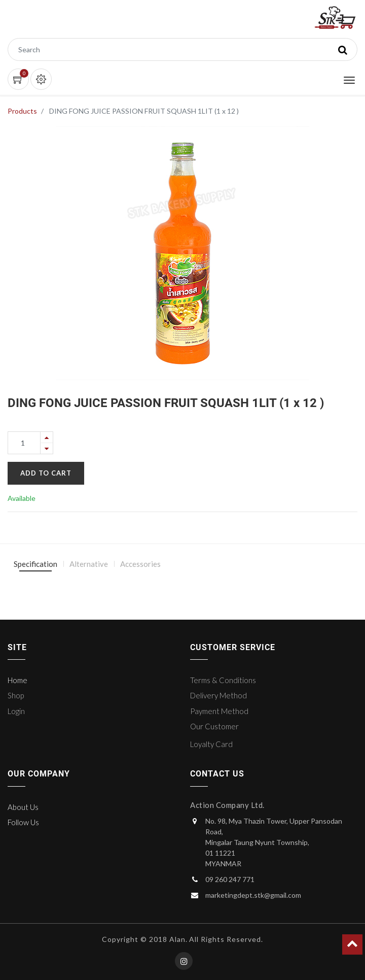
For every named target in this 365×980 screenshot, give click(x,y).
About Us (23, 807)
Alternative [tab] (89, 564)
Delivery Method (218, 695)
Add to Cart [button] (46, 473)
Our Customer (214, 726)
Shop (16, 695)
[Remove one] (47, 448)
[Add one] (47, 437)
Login (16, 711)
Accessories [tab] (140, 564)
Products (22, 111)
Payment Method (219, 711)
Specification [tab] (35, 564)
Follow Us (23, 822)
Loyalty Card (211, 744)
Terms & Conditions (223, 680)
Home (17, 680)
